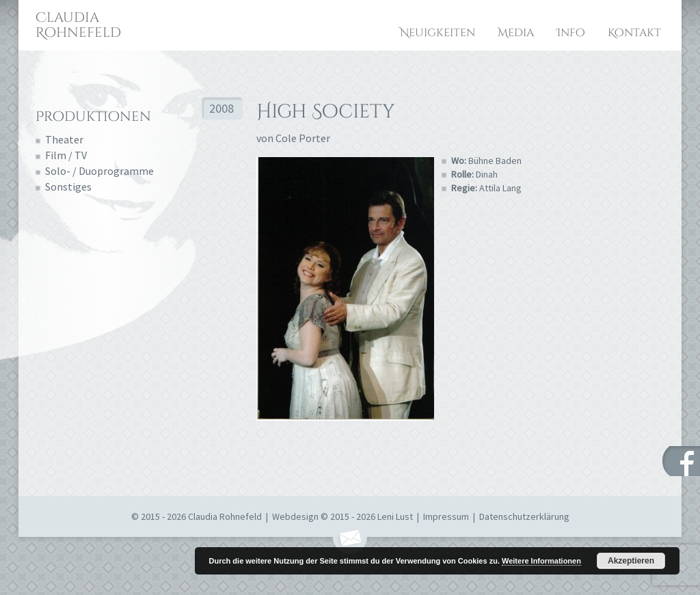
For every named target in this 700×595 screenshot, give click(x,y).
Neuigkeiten (437, 33)
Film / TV (66, 155)
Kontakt (634, 33)
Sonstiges (68, 186)
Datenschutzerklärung (524, 516)
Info (571, 33)
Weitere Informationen (541, 561)
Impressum (446, 516)
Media (516, 33)
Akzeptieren (631, 561)
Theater (64, 139)
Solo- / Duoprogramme (99, 171)
